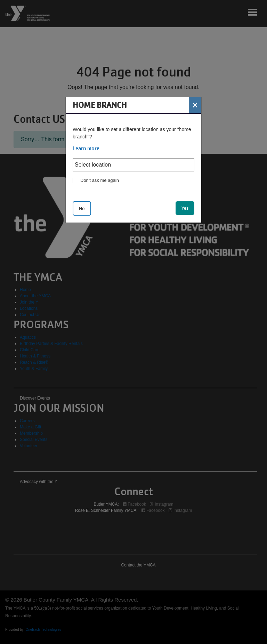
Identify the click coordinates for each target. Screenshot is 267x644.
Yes (185, 208)
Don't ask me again (100, 180)
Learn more (86, 148)
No (82, 208)
